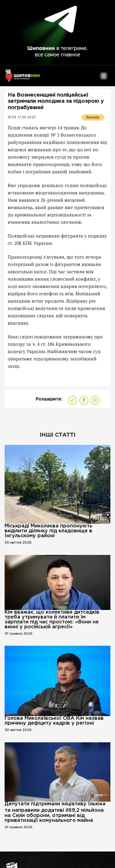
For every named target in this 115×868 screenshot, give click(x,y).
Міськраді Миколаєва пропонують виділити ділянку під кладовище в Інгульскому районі (48, 531)
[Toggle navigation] (103, 78)
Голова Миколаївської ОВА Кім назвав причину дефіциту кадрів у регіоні (54, 721)
